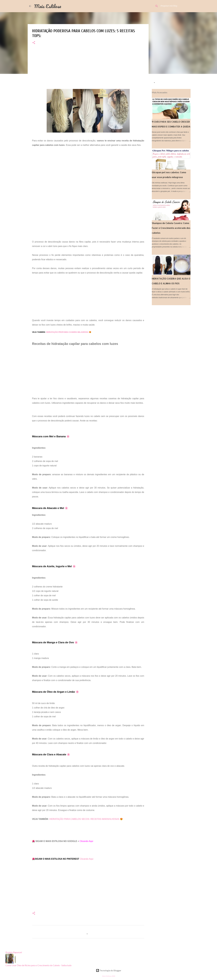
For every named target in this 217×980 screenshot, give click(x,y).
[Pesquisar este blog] (174, 6)
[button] (34, 43)
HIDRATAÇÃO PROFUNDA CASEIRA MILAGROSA (67, 332)
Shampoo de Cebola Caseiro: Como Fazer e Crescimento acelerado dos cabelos (171, 228)
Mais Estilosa (48, 6)
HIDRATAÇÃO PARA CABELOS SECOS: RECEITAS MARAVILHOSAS (85, 819)
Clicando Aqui (86, 859)
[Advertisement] (88, 70)
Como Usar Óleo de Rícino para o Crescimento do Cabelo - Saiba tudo (39, 965)
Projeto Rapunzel (14, 952)
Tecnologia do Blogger (109, 970)
